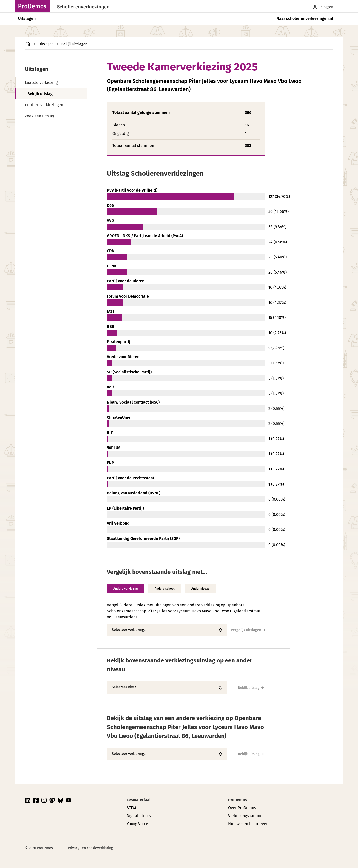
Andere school (165, 589)
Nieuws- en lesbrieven (248, 824)
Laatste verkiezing (41, 83)
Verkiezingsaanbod (245, 816)
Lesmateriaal (139, 800)
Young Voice (137, 824)
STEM (131, 808)
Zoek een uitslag (40, 116)
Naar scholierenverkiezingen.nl (305, 18)
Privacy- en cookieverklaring (90, 848)
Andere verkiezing (126, 589)
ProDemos (238, 800)
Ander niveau (201, 589)
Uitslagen (27, 18)
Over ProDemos (242, 808)
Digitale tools (139, 816)
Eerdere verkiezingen (44, 105)
